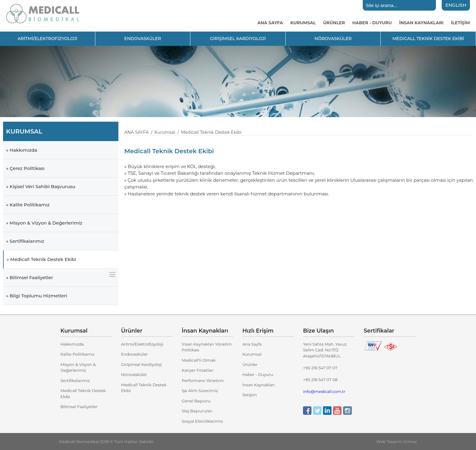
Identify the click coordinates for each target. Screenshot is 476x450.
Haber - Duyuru (258, 374)
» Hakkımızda (22, 150)
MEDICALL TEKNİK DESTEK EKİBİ (428, 39)
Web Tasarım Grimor (397, 442)
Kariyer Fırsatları (198, 370)
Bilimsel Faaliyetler (79, 407)
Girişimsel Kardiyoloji (142, 364)
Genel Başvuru (196, 401)
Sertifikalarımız (75, 381)
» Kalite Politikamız (28, 205)
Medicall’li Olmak (199, 360)
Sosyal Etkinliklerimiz (202, 421)
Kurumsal (252, 354)
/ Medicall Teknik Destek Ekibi (208, 132)
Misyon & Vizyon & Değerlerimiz (78, 367)
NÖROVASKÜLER (333, 39)
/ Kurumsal (162, 132)
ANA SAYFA (137, 132)
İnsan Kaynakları (258, 385)
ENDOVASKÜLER (143, 39)
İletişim (250, 395)
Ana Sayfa (252, 344)
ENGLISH (456, 5)
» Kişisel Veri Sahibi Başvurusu (41, 186)
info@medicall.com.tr (324, 391)
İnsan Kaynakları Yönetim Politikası (207, 347)
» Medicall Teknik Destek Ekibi (41, 259)
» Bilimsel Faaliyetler (30, 277)
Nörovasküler (134, 374)
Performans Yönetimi (203, 381)
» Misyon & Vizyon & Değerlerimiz (44, 223)
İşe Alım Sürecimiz (200, 391)
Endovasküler (134, 354)
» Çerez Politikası (25, 168)
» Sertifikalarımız (25, 241)
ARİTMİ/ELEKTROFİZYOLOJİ (48, 39)
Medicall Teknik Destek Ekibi (83, 394)
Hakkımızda (72, 344)
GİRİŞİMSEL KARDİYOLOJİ (238, 39)
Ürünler (250, 364)
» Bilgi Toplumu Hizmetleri (37, 296)
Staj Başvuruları (197, 411)
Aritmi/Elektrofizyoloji (142, 344)
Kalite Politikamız (77, 354)
